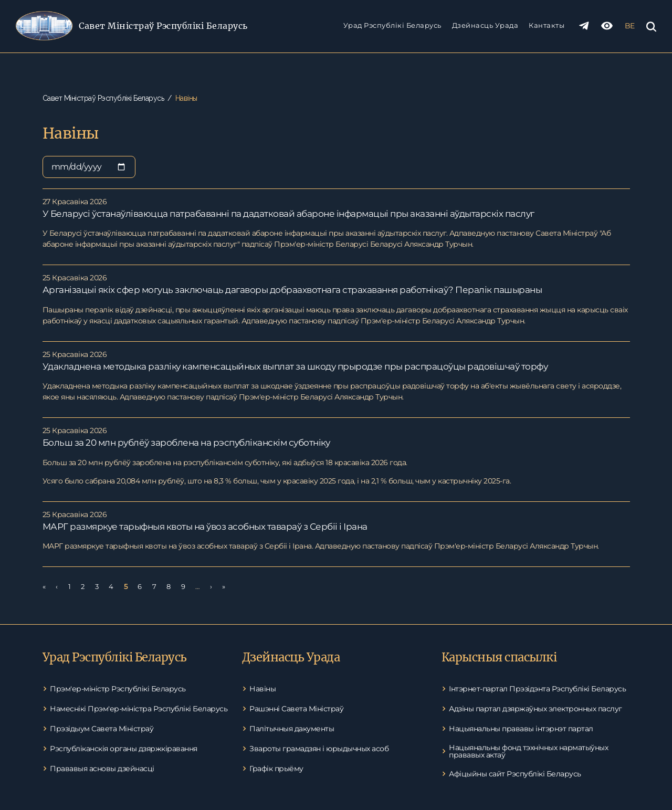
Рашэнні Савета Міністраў (296, 709)
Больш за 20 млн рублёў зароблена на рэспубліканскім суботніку (186, 443)
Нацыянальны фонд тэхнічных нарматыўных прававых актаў (528, 751)
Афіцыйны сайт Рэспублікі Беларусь (515, 774)
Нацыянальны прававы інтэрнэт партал (521, 729)
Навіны (262, 689)
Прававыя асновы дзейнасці (102, 769)
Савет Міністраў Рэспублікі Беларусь (163, 26)
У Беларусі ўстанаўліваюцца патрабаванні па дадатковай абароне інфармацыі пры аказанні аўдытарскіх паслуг (288, 214)
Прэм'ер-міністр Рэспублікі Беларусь (118, 689)
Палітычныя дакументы (292, 729)
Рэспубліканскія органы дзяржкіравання (124, 749)
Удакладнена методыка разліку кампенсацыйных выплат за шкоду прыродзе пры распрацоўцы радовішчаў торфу (295, 366)
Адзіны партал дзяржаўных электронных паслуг (535, 709)
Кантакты (547, 25)
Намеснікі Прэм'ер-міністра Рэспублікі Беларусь (139, 709)
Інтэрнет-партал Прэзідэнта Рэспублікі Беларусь (537, 689)
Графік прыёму (276, 769)
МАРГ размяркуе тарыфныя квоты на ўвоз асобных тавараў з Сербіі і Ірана (205, 527)
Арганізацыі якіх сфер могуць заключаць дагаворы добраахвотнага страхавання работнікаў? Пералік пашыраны (292, 290)
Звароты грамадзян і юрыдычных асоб (319, 749)
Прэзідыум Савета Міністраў (102, 729)
